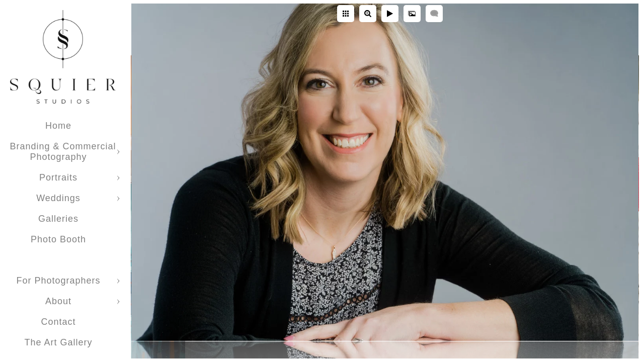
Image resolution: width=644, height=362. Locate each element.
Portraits (58, 177)
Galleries (58, 219)
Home (58, 126)
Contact (58, 322)
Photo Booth (58, 239)
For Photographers (58, 281)
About (58, 301)
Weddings (58, 198)
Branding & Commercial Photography (63, 152)
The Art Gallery (58, 342)
